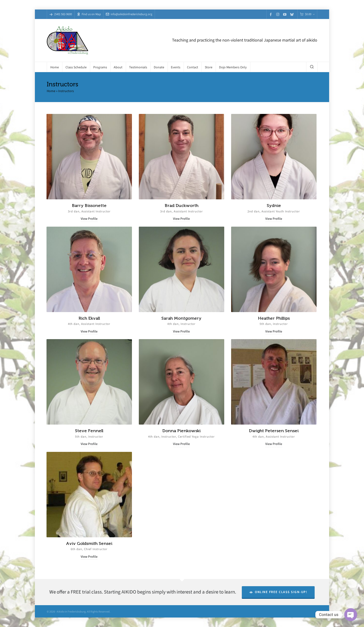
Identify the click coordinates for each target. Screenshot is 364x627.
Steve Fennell (89, 431)
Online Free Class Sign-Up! (278, 592)
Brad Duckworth (182, 206)
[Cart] (307, 14)
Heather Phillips (274, 318)
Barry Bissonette (89, 206)
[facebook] (271, 14)
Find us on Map (89, 14)
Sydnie (274, 206)
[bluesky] (293, 14)
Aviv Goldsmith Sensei (89, 543)
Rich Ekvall (89, 318)
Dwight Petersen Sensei (274, 431)
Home (51, 91)
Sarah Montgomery (181, 318)
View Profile (89, 219)
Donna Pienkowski (181, 431)
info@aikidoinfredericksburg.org (129, 14)
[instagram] (278, 14)
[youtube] (285, 14)
